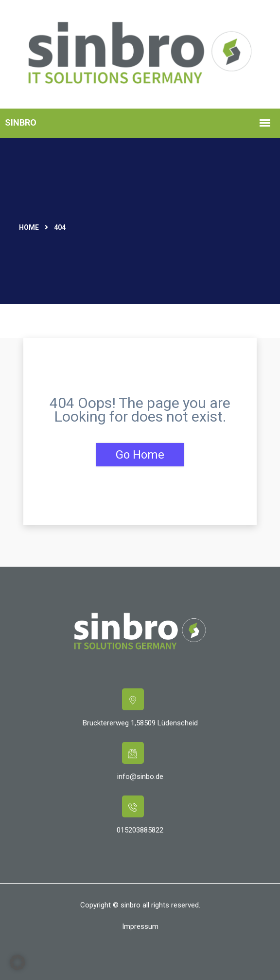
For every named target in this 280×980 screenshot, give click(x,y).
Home (29, 227)
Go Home (140, 455)
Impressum (140, 926)
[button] (17, 962)
